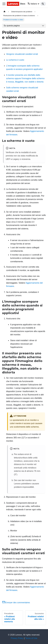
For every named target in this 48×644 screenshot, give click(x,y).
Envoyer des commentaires (16, 603)
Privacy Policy (17, 638)
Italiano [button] (32, 4)
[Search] (43, 4)
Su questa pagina (12, 26)
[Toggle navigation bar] (4, 4)
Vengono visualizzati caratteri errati (22, 54)
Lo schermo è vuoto (15, 60)
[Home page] (4, 12)
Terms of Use (31, 638)
